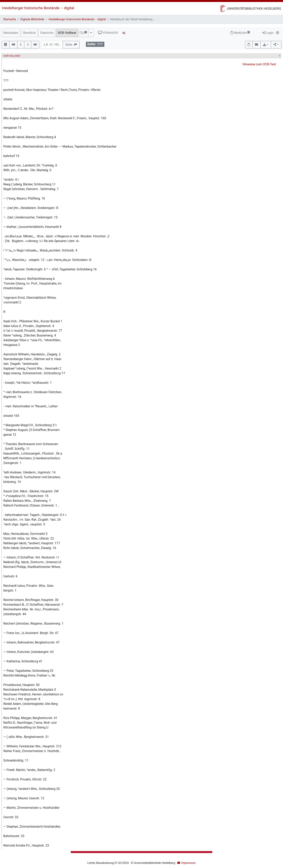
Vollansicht (108, 33)
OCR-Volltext (67, 33)
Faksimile (47, 33)
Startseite (10, 19)
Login (268, 33)
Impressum (188, 863)
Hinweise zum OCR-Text (259, 64)
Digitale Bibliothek (32, 19)
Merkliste (240, 33)
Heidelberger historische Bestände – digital (38, 8)
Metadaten (11, 33)
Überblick (29, 33)
